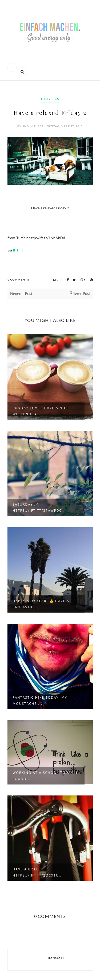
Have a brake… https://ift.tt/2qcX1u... (38, 872)
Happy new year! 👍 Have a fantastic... (41, 604)
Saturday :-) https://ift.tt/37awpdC (37, 507)
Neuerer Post (21, 293)
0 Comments (18, 279)
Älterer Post (80, 293)
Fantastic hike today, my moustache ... (40, 701)
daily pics (50, 99)
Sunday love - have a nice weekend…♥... (41, 411)
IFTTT (18, 250)
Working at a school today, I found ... (45, 776)
